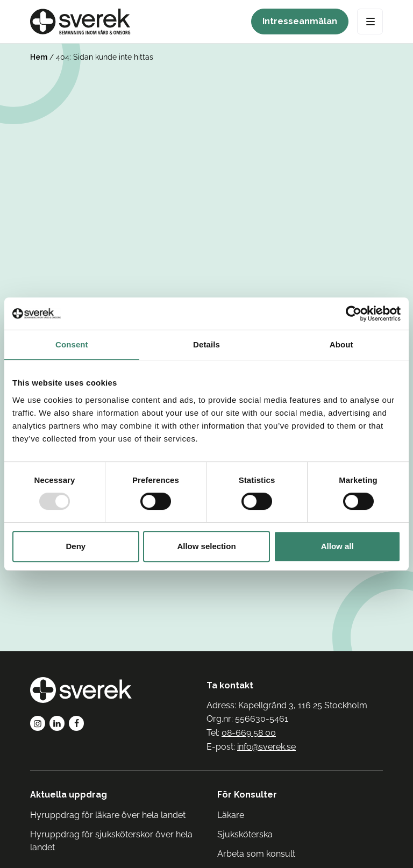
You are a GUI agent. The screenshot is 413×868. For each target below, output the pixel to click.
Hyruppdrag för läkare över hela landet (108, 815)
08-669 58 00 (249, 733)
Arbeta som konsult (256, 854)
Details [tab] (206, 344)
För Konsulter (247, 795)
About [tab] (341, 344)
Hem (39, 57)
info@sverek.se (266, 747)
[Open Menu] (370, 22)
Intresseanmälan (300, 21)
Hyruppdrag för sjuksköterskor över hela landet (111, 841)
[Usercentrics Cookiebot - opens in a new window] (354, 314)
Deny (76, 546)
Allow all (337, 546)
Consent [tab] (72, 344)
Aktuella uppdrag (69, 795)
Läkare (231, 815)
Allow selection (206, 546)
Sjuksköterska (245, 834)
